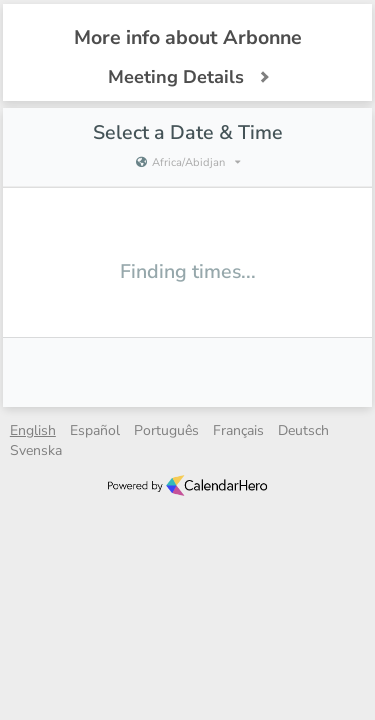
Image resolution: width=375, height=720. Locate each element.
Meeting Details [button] (188, 77)
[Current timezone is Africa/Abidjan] (187, 163)
